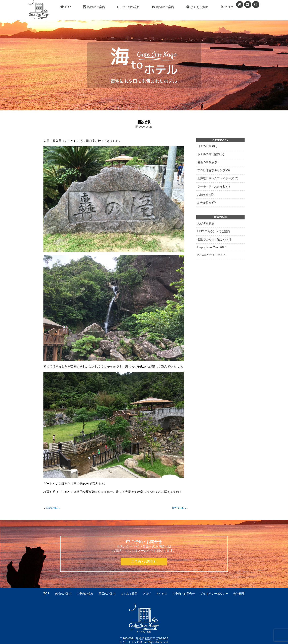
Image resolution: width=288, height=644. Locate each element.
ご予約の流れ (129, 7)
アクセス (162, 594)
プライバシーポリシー (214, 594)
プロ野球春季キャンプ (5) (214, 170)
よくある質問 (197, 7)
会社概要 (239, 594)
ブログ (227, 7)
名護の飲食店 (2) (208, 162)
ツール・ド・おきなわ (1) (214, 186)
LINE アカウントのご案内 (214, 231)
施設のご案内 (94, 7)
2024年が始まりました (212, 255)
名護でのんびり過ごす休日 (214, 239)
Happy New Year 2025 (212, 247)
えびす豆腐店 (206, 223)
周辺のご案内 (163, 7)
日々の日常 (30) (207, 146)
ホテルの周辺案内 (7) (211, 154)
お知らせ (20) (206, 194)
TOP (66, 7)
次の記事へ (179, 508)
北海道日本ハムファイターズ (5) (218, 178)
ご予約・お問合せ (144, 561)
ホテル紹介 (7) (207, 203)
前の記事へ (53, 508)
